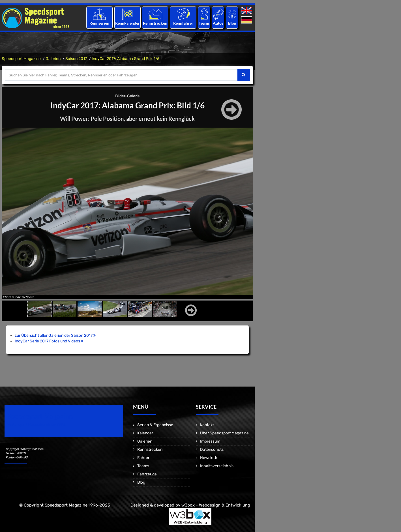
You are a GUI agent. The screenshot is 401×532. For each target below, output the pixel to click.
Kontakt (207, 425)
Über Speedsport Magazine (224, 433)
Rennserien (99, 23)
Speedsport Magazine (21, 59)
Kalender (145, 433)
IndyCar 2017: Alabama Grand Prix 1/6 (126, 59)
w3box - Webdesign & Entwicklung (216, 505)
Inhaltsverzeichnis (217, 466)
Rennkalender (127, 23)
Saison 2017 (76, 59)
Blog (232, 23)
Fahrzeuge (147, 474)
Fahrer (143, 458)
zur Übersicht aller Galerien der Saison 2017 (55, 335)
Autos (218, 23)
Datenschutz (212, 450)
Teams (204, 23)
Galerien (53, 59)
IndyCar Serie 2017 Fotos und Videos (49, 341)
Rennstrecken (155, 23)
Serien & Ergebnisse (155, 425)
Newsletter (210, 458)
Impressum (210, 441)
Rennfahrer (183, 23)
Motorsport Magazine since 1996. (37, 425)
